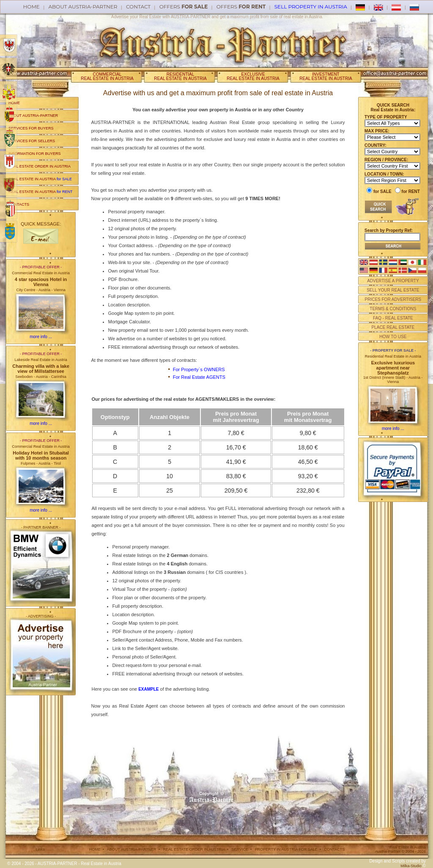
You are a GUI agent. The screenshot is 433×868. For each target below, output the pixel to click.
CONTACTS (19, 204)
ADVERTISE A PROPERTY (393, 281)
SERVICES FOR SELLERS (32, 141)
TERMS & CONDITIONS (393, 309)
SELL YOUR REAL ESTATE (393, 290)
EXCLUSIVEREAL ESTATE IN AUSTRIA (253, 76)
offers (184, 7)
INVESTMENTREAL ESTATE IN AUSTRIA (326, 76)
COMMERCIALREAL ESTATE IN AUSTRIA (107, 76)
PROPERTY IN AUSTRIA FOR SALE (286, 849)
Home (32, 7)
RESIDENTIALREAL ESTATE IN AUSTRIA (180, 76)
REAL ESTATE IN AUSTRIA (40, 179)
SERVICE (240, 849)
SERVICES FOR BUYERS (31, 128)
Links (40, 849)
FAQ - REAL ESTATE (393, 318)
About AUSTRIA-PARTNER (83, 7)
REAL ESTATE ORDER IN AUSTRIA (40, 166)
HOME (14, 103)
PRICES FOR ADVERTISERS (393, 299)
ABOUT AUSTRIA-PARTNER (33, 116)
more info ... (41, 337)
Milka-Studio (411, 866)
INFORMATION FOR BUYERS (34, 154)
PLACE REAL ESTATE (393, 327)
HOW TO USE (393, 337)
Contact (138, 7)
